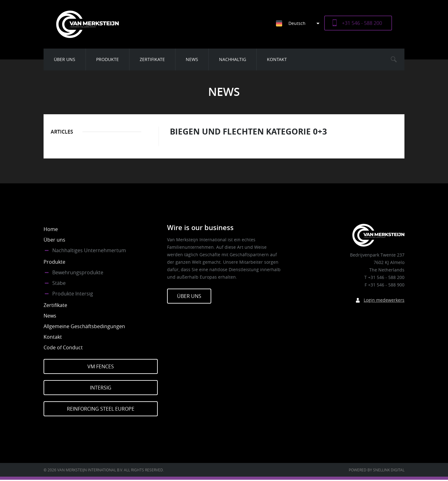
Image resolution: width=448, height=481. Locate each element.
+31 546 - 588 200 (362, 23)
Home (51, 229)
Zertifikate (152, 59)
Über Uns (189, 296)
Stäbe (59, 283)
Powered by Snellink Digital (377, 470)
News (192, 59)
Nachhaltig (233, 59)
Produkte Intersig (73, 294)
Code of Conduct (63, 347)
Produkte (107, 59)
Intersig (101, 388)
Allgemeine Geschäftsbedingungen (84, 326)
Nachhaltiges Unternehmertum (89, 250)
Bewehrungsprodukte (78, 272)
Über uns (65, 59)
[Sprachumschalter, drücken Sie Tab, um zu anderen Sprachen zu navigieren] (300, 23)
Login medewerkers (384, 300)
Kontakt (277, 59)
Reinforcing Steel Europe (101, 409)
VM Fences (101, 366)
